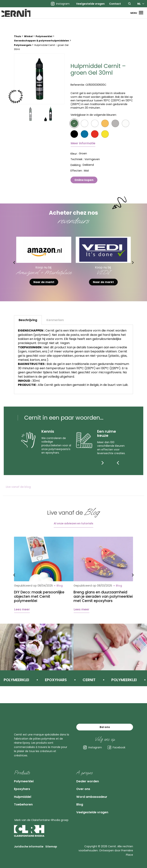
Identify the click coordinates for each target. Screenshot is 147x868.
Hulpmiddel (25, 793)
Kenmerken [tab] (55, 324)
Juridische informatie (29, 847)
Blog (80, 802)
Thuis (18, 40)
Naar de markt (44, 286)
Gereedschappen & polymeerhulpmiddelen (42, 44)
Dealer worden (90, 774)
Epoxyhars (24, 783)
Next (138, 266)
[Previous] (118, 466)
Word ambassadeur (96, 793)
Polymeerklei (44, 40)
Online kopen (84, 184)
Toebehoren (26, 802)
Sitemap (51, 847)
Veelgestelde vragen (90, 4)
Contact (115, 4)
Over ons (85, 783)
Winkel (28, 40)
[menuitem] (90, 4)
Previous (9, 266)
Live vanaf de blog (18, 491)
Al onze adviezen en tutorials (73, 527)
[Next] (125, 466)
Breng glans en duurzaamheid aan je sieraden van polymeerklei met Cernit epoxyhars (101, 603)
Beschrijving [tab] (28, 324)
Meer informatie (83, 147)
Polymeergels (23, 49)
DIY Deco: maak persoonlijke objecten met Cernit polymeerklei (40, 601)
